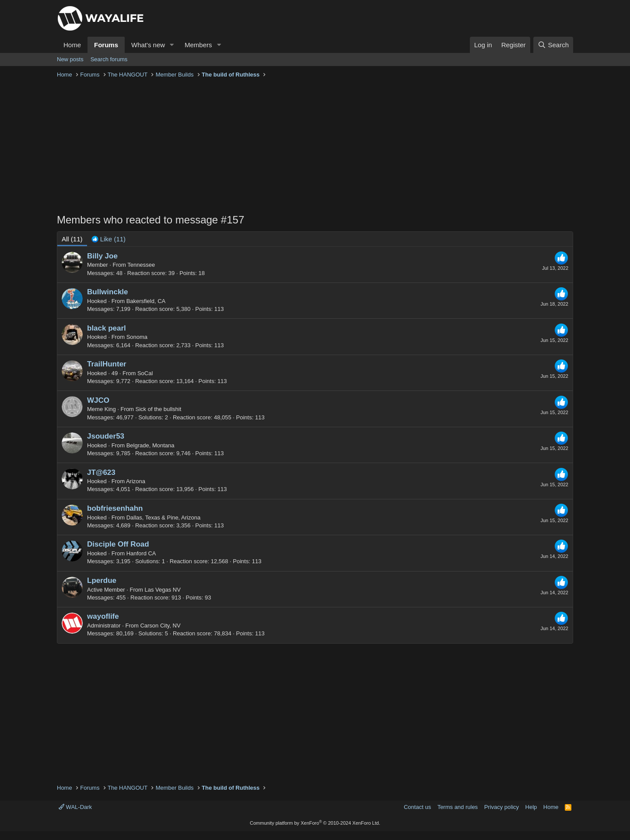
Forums (106, 45)
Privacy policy (502, 807)
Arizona (136, 481)
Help (531, 807)
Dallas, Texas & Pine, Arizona (164, 518)
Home (72, 45)
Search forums (109, 59)
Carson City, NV (160, 626)
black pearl (107, 328)
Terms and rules (458, 807)
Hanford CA (141, 553)
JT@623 (101, 472)
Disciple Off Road (118, 544)
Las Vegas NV (163, 590)
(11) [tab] (72, 239)
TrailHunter (107, 364)
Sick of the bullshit (159, 409)
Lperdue (102, 580)
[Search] (553, 45)
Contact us (417, 807)
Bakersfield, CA (146, 301)
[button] (172, 45)
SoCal (145, 373)
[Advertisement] (315, 147)
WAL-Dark (75, 807)
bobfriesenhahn (115, 508)
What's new (148, 45)
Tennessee (141, 265)
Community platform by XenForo (315, 823)
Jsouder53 (106, 436)
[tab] (109, 239)
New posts (70, 59)
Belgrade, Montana (150, 445)
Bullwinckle (108, 292)
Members (198, 45)
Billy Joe (102, 256)
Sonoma (137, 337)
